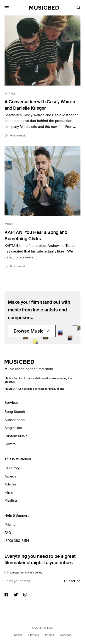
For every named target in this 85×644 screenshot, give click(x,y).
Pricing (10, 525)
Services (66, 635)
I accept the (25, 573)
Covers (10, 444)
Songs (18, 635)
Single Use (13, 428)
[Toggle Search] (78, 8)
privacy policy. (34, 573)
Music (9, 224)
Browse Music (32, 331)
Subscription (15, 420)
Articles (11, 484)
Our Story (12, 468)
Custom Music (16, 436)
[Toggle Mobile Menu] (7, 8)
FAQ (8, 533)
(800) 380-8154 (17, 541)
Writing (10, 93)
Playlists (11, 500)
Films (9, 492)
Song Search (15, 412)
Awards (10, 476)
